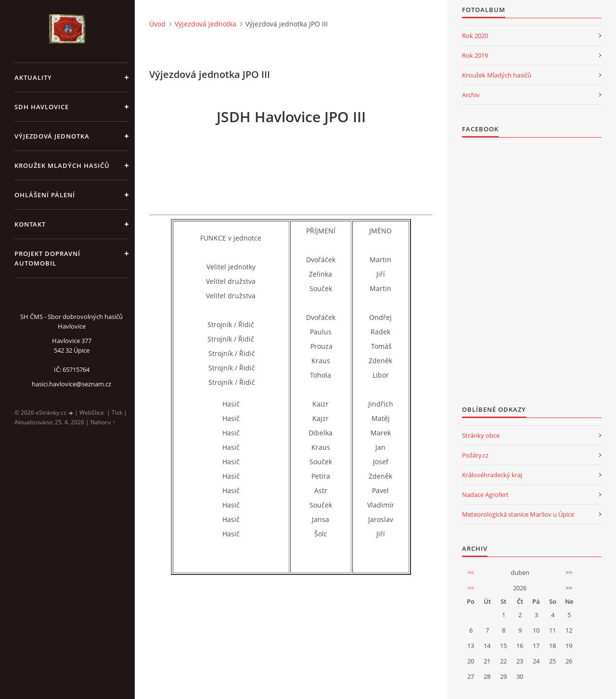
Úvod (157, 24)
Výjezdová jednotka (52, 136)
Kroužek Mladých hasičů (497, 75)
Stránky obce (481, 435)
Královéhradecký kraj (492, 475)
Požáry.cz (475, 455)
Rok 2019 (475, 55)
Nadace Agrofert (485, 495)
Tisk (117, 413)
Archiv (471, 95)
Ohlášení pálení (45, 195)
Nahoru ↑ (103, 422)
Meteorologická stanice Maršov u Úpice (518, 514)
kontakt (30, 224)
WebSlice (92, 413)
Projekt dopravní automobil (47, 258)
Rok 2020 (475, 36)
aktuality (33, 77)
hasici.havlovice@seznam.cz (71, 384)
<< (471, 572)
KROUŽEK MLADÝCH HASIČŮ (62, 165)
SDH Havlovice (42, 107)
